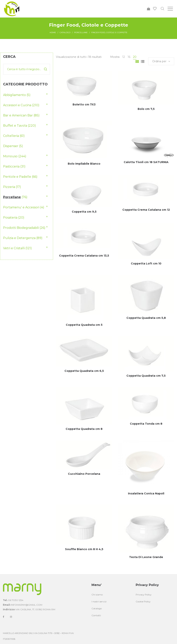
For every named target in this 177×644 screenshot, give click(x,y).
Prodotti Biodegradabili (21, 228)
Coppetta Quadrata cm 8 (84, 429)
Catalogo (65, 32)
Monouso (10, 156)
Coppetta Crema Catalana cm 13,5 (84, 256)
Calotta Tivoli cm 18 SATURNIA (146, 162)
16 (129, 57)
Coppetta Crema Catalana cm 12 (146, 210)
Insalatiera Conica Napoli (146, 493)
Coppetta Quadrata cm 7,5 (146, 376)
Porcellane (81, 32)
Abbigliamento (14, 95)
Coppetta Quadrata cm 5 (84, 325)
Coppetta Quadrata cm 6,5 (84, 371)
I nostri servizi (99, 601)
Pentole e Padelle (17, 177)
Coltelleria (11, 136)
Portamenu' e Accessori (21, 207)
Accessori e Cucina (17, 105)
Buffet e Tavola (15, 126)
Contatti (96, 615)
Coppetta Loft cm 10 (146, 263)
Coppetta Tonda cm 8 (146, 424)
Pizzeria (9, 187)
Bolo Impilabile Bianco (84, 164)
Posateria (10, 218)
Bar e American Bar (18, 115)
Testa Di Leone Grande (146, 557)
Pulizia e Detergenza (19, 238)
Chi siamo (97, 595)
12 (124, 57)
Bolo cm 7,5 (146, 109)
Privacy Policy (144, 595)
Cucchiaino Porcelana (84, 474)
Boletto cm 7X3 (84, 104)
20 (135, 57)
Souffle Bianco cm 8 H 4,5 (84, 549)
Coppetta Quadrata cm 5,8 (146, 318)
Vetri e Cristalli (14, 248)
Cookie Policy (143, 601)
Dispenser (11, 146)
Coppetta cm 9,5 (84, 212)
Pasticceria (11, 166)
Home (53, 32)
